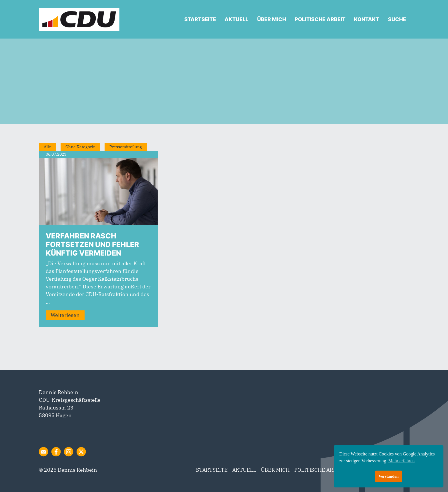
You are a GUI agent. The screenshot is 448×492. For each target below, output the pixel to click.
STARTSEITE (200, 19)
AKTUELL (236, 19)
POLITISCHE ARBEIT (320, 19)
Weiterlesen (65, 315)
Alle (47, 147)
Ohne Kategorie (80, 147)
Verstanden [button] (389, 476)
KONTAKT (367, 19)
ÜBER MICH (272, 19)
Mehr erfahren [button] (401, 461)
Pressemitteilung (126, 147)
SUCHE (397, 19)
